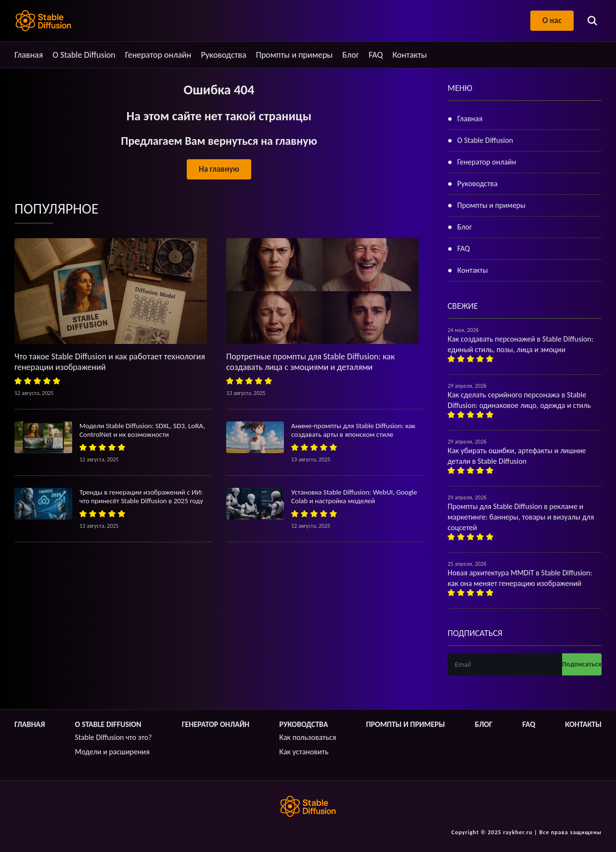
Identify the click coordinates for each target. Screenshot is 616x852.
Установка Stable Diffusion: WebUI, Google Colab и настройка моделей (354, 496)
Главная (29, 55)
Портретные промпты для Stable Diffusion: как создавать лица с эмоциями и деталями (310, 362)
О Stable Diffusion (84, 55)
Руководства (223, 55)
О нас (552, 20)
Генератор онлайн (158, 55)
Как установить (304, 752)
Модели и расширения (112, 752)
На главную (219, 169)
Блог (351, 55)
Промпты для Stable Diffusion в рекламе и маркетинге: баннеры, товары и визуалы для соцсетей (521, 517)
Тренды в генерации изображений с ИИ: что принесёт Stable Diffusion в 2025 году (141, 496)
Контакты (410, 55)
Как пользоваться (308, 737)
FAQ (376, 55)
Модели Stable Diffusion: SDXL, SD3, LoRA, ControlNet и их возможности (142, 430)
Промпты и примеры (295, 55)
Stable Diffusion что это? (114, 737)
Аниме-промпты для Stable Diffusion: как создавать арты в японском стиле (353, 430)
